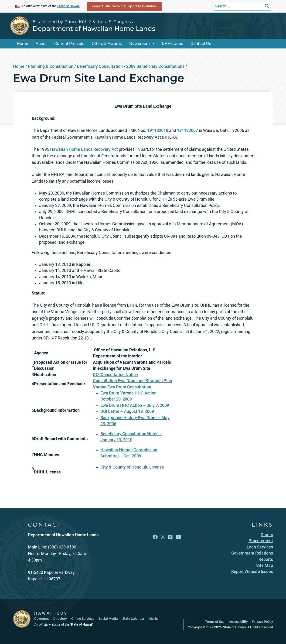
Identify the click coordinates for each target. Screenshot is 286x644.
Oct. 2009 (132, 456)
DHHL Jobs (172, 44)
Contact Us (201, 44)
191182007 (187, 130)
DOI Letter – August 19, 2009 (127, 411)
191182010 (158, 130)
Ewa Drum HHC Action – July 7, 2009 (135, 405)
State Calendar (133, 619)
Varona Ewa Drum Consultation (122, 387)
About (41, 44)
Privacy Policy (263, 622)
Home (22, 44)
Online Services (83, 619)
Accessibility (238, 622)
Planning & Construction (51, 66)
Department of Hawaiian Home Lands (94, 29)
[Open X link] (170, 537)
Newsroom (140, 44)
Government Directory (51, 619)
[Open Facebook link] (155, 537)
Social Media (108, 619)
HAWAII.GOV (51, 613)
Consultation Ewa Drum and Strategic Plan (133, 381)
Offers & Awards (107, 44)
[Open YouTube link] (178, 537)
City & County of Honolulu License (132, 467)
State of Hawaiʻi (69, 6)
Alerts (153, 619)
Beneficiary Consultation (100, 66)
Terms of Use (215, 622)
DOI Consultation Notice (115, 375)
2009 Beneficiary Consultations (155, 66)
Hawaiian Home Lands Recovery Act (84, 149)
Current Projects (69, 44)
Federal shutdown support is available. (124, 6)
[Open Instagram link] (163, 537)
